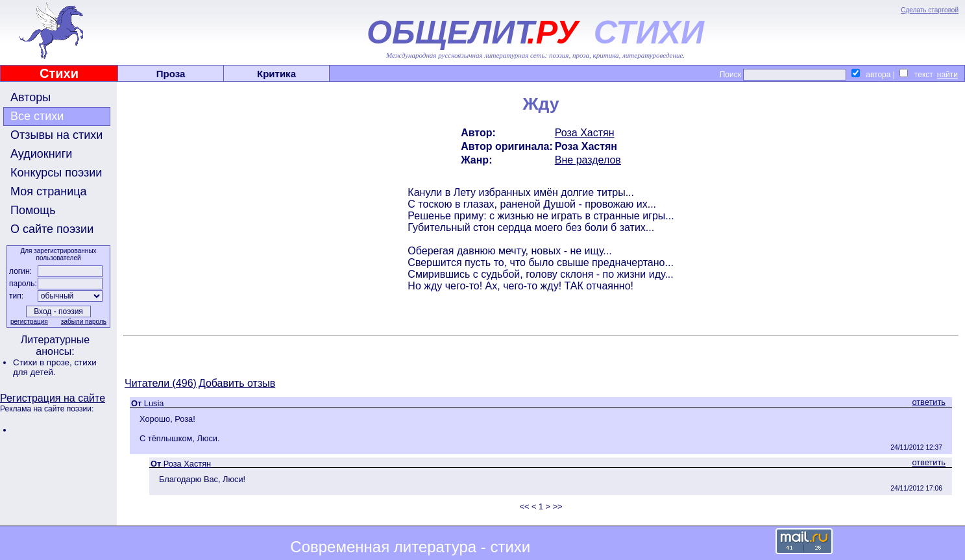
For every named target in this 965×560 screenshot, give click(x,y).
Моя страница (49, 191)
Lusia (154, 403)
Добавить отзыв (237, 383)
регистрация (29, 322)
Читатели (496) (161, 383)
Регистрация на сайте (53, 398)
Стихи (59, 73)
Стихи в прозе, (43, 362)
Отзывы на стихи (56, 135)
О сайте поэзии (52, 229)
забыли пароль (84, 322)
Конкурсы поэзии (56, 173)
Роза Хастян (585, 133)
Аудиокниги (41, 154)
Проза (171, 74)
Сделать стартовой (930, 10)
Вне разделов (588, 160)
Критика (276, 74)
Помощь (33, 210)
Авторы (31, 97)
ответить (929, 402)
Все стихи (37, 116)
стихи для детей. (55, 367)
